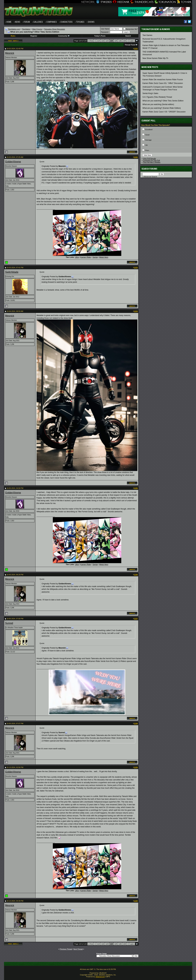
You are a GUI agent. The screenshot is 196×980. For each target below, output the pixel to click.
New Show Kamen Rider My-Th (155, 58)
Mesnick (10, 53)
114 (98, 41)
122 (103, 41)
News (18, 22)
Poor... (148, 150)
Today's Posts (100, 36)
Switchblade (12, 272)
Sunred (9, 623)
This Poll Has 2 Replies (152, 162)
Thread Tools (130, 45)
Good (147, 135)
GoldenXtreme (13, 162)
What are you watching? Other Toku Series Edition (163, 101)
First (91, 41)
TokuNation (26, 29)
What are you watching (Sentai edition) (158, 104)
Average (148, 140)
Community (64, 36)
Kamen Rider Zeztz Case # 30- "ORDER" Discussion (164, 112)
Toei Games (147, 35)
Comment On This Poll (151, 160)
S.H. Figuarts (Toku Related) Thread (157, 97)
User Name (105, 29)
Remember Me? (131, 29)
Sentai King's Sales (150, 93)
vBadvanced (100, 977)
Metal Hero (104, 257)
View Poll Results (150, 159)
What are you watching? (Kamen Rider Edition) (162, 108)
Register (34, 36)
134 (124, 41)
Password (105, 32)
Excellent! (149, 130)
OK (147, 145)
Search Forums (149, 169)
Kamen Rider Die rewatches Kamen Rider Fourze (163, 80)
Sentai (95, 257)
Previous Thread (66, 949)
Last (132, 41)
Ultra (77, 257)
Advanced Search (150, 177)
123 (107, 41)
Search (128, 36)
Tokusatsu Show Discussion (55, 29)
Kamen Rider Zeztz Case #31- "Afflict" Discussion (163, 83)
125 (116, 41)
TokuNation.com (14, 29)
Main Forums (37, 29)
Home (9, 22)
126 (120, 41)
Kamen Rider (86, 257)
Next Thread (78, 949)
